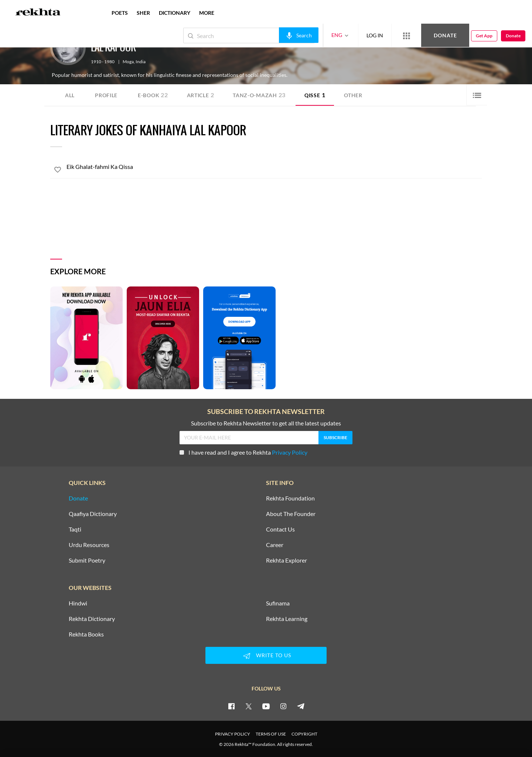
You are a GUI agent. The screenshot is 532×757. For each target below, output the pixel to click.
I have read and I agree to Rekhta (243, 452)
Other (353, 95)
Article (201, 95)
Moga (128, 62)
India (141, 62)
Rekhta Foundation (290, 498)
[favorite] (58, 171)
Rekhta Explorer (287, 560)
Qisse (315, 95)
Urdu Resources (89, 545)
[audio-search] (299, 35)
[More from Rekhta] (406, 35)
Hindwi (78, 603)
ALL (70, 95)
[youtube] (266, 706)
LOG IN (375, 35)
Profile (106, 95)
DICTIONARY (175, 13)
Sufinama (278, 603)
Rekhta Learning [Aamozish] (287, 619)
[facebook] (231, 706)
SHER (143, 13)
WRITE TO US (266, 656)
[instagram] (283, 706)
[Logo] (38, 13)
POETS (120, 13)
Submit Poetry (87, 560)
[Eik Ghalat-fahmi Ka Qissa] (274, 167)
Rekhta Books (86, 634)
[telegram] (301, 706)
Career (275, 545)
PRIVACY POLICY (233, 734)
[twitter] (249, 706)
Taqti (75, 529)
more (207, 13)
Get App (484, 36)
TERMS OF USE (271, 734)
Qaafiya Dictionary (93, 514)
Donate (445, 35)
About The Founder (291, 514)
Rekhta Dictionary (92, 619)
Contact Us (280, 529)
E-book (153, 95)
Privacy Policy (290, 452)
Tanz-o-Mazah (259, 95)
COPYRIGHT (304, 734)
